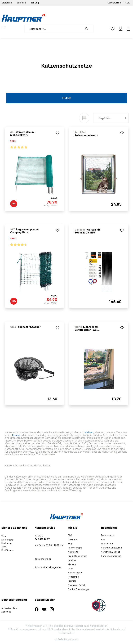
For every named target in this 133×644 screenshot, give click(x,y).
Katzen (89, 432)
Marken (72, 564)
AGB (103, 539)
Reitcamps (73, 577)
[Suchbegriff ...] (54, 29)
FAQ (70, 535)
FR (125, 2)
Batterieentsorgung (111, 556)
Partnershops (75, 548)
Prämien (72, 581)
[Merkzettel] (113, 29)
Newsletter (74, 552)
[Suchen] (88, 29)
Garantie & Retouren (111, 548)
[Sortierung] (111, 118)
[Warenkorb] (127, 29)
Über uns (73, 539)
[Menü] (5, 28)
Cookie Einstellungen (79, 589)
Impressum (107, 544)
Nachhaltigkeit (75, 573)
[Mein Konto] (121, 29)
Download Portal (76, 585)
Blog (70, 544)
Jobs (70, 568)
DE (128, 2)
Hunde (16, 435)
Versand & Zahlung (111, 552)
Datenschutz (108, 535)
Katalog (72, 560)
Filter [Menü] (66, 98)
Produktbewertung (78, 556)
